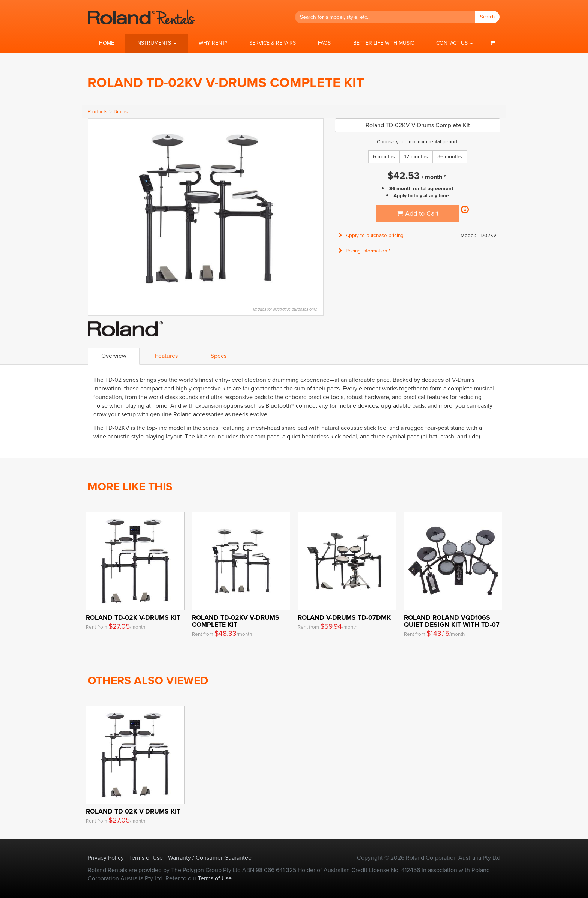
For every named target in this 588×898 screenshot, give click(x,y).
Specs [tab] (219, 356)
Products (97, 112)
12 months (416, 157)
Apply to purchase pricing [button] (371, 235)
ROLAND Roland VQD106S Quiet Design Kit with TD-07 (452, 621)
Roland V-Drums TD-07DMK (344, 617)
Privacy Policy (106, 858)
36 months (450, 157)
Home (106, 43)
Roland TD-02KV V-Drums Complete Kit (236, 621)
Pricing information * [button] (364, 251)
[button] (156, 43)
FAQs (324, 43)
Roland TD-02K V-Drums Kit (133, 617)
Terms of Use (146, 858)
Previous (97, 209)
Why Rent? (213, 43)
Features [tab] (166, 356)
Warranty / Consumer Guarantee (210, 858)
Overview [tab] (114, 356)
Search (487, 17)
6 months (384, 157)
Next (314, 209)
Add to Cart (418, 213)
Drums (121, 112)
